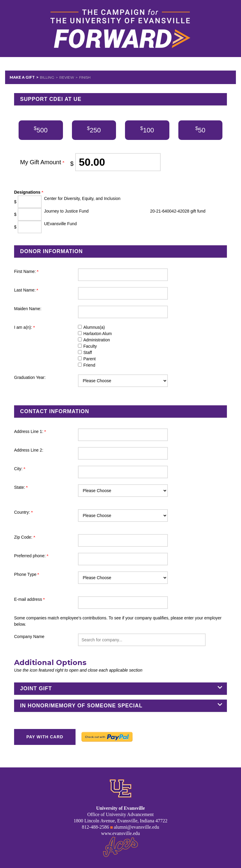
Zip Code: (25, 537)
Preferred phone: (31, 556)
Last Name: (26, 290)
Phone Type (27, 574)
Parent (89, 359)
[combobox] (142, 640)
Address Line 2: (29, 450)
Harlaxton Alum (98, 334)
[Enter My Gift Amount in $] (118, 162)
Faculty (90, 346)
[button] (142, 640)
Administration (97, 340)
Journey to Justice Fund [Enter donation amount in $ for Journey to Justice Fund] (66, 211)
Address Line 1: (30, 431)
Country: (23, 512)
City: (20, 469)
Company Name (29, 637)
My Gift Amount (42, 162)
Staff (88, 352)
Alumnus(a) (94, 327)
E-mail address (29, 599)
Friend (89, 365)
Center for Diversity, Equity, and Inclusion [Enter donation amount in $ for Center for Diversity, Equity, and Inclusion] (82, 198)
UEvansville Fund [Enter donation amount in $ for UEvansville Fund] (60, 224)
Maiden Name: (28, 309)
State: (21, 487)
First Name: (26, 271)
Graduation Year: (30, 377)
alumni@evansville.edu (137, 827)
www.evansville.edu (120, 833)
